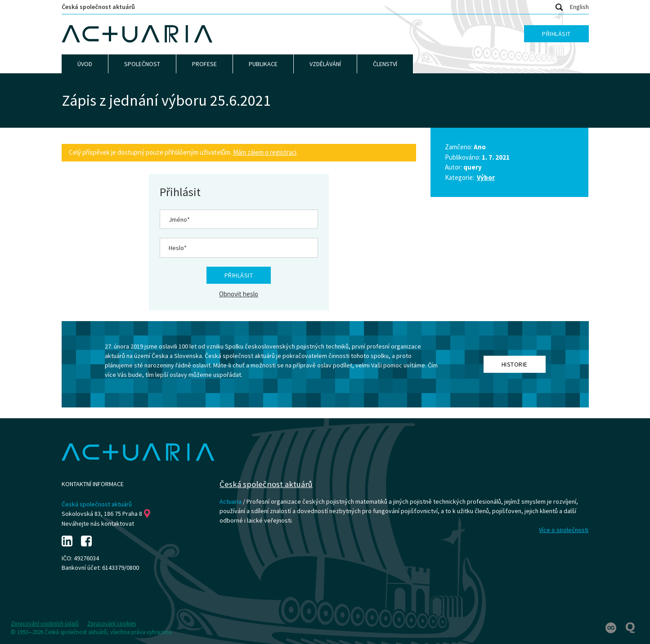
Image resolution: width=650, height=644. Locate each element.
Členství (385, 64)
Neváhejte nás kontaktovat (98, 523)
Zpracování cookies (112, 624)
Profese (204, 64)
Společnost (142, 64)
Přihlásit (556, 34)
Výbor (486, 177)
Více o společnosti (564, 530)
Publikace (263, 64)
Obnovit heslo (239, 294)
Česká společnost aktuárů (98, 7)
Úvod (85, 64)
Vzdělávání (325, 64)
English (579, 7)
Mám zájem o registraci (265, 152)
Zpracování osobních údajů (45, 624)
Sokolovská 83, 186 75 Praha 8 (106, 514)
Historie (515, 364)
